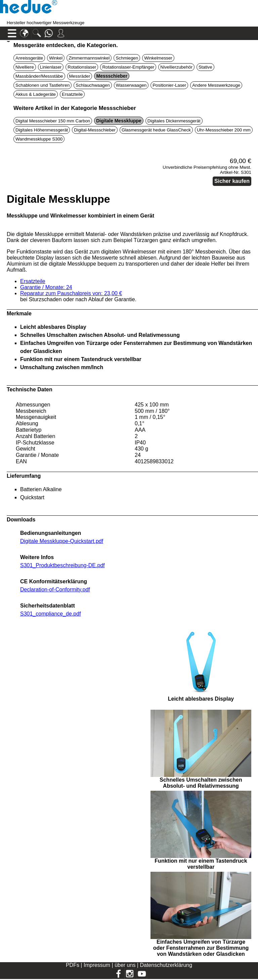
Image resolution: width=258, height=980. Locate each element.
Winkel (56, 58)
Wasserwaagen (131, 85)
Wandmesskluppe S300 (39, 139)
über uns (125, 965)
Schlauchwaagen (93, 85)
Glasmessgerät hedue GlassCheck (156, 130)
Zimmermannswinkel (89, 58)
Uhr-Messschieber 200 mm (224, 130)
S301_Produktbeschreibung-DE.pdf (62, 565)
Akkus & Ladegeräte (36, 94)
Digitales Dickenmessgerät (174, 121)
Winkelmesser (158, 58)
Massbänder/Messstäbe (39, 76)
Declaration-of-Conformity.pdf (55, 590)
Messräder (80, 76)
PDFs (73, 965)
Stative (205, 67)
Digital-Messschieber (95, 130)
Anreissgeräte (29, 58)
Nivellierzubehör (176, 67)
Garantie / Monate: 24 (46, 287)
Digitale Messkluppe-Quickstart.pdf (62, 541)
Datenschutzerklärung (166, 965)
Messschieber (112, 76)
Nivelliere (25, 67)
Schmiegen (127, 58)
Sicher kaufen (232, 181)
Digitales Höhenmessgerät (42, 130)
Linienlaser (51, 67)
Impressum (97, 965)
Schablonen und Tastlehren (42, 85)
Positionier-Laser (169, 85)
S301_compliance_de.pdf (51, 614)
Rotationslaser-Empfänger (128, 67)
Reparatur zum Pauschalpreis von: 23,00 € (71, 293)
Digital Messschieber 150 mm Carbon (53, 121)
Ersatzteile (72, 94)
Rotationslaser (82, 67)
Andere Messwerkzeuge (216, 85)
